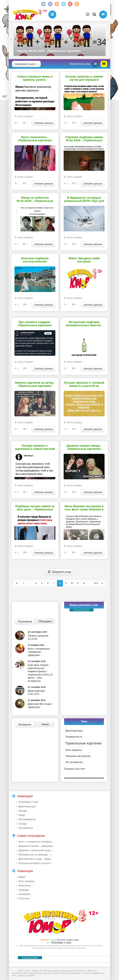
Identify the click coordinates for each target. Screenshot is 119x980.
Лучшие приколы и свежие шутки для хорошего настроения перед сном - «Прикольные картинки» (84, 78)
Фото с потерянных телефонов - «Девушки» (36, 842)
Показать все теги (75, 769)
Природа (24, 890)
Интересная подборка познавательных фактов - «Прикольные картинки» (84, 324)
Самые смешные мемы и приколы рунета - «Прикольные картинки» (35, 78)
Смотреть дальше (44, 123)
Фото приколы (74, 750)
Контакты (62, 940)
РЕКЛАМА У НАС (28, 802)
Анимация (24, 894)
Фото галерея (25, 117)
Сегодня (52, 940)
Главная (44, 940)
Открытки (24, 899)
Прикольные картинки (83, 743)
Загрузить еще (60, 572)
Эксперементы (27, 819)
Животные (25, 886)
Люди (22, 815)
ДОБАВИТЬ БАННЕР (81, 610)
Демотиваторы (74, 731)
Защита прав (73, 940)
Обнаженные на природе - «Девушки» (36, 855)
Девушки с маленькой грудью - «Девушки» (36, 850)
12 (84, 583)
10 (72, 583)
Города (23, 824)
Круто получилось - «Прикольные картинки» (35, 139)
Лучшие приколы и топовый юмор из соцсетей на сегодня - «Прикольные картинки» (84, 384)
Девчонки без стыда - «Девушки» (36, 859)
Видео (22, 877)
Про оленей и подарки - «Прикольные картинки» (35, 324)
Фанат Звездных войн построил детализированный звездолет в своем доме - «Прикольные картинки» (84, 260)
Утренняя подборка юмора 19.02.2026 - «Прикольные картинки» (84, 139)
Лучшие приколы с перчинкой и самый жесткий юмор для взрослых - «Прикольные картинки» (35, 447)
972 (96, 583)
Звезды (23, 811)
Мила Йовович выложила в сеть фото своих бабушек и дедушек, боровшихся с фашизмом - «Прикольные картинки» (84, 508)
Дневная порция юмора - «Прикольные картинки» (84, 447)
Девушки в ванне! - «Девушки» (36, 846)
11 (78, 583)
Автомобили (26, 828)
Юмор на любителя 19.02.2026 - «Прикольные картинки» (35, 199)
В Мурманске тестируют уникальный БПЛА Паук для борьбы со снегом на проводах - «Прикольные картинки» (84, 199)
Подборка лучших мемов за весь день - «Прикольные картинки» (35, 508)
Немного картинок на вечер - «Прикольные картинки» (35, 384)
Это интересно (74, 762)
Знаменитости (74, 737)
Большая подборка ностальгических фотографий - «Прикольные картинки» (35, 260)
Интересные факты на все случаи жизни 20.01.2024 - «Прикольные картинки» (36, 863)
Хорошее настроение (78, 756)
